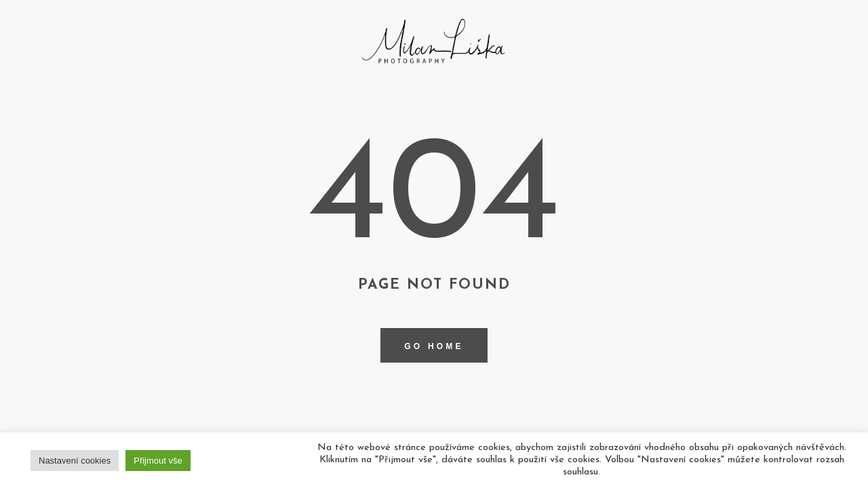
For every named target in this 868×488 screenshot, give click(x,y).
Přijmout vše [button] (158, 461)
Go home (434, 346)
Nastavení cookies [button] (75, 461)
